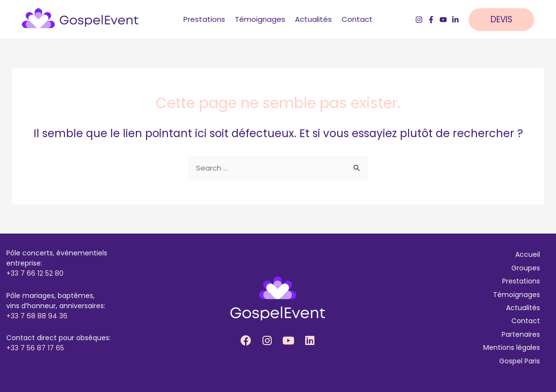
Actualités (523, 308)
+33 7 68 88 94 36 (37, 316)
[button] (506, 20)
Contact (526, 321)
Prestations (521, 281)
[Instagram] (419, 20)
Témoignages (516, 295)
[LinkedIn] (455, 20)
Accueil (528, 254)
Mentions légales (512, 347)
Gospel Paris (520, 361)
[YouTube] (443, 20)
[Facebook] (431, 20)
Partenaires (521, 334)
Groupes (526, 268)
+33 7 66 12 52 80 (35, 273)
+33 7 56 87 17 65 (35, 348)
